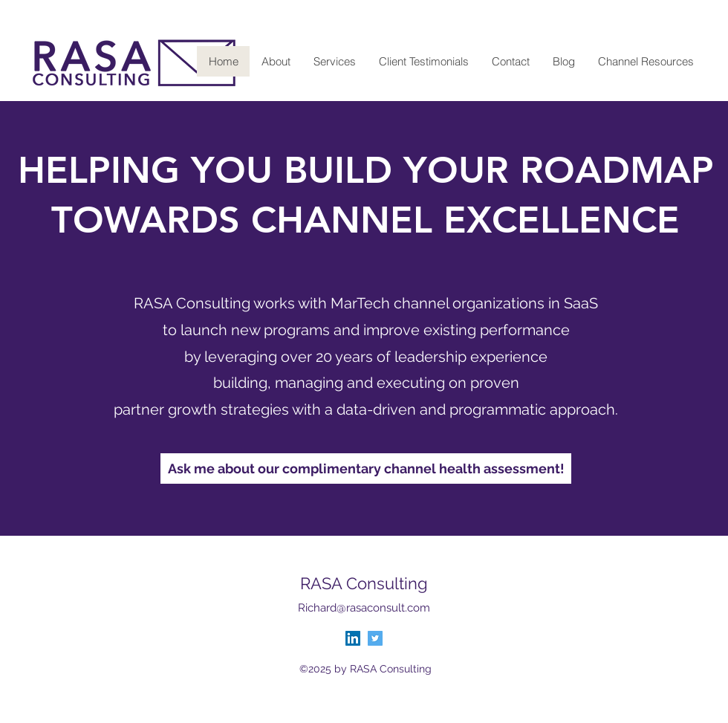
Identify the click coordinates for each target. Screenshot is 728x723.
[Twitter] (375, 638)
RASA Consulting (364, 583)
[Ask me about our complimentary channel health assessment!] (366, 469)
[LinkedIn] (353, 638)
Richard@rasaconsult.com (364, 608)
